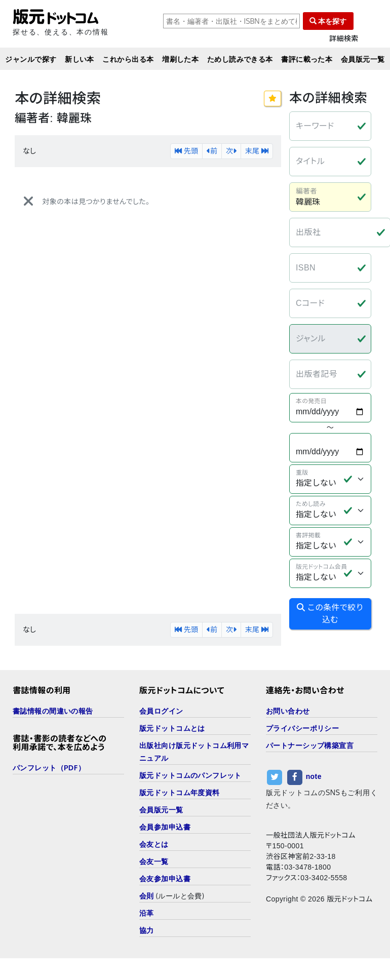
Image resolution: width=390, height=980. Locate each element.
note (314, 777)
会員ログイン (161, 711)
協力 (147, 930)
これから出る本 (128, 59)
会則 (147, 896)
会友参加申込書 (165, 878)
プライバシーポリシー (302, 728)
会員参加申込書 (165, 827)
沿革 (147, 913)
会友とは (154, 844)
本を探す (328, 21)
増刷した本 (180, 59)
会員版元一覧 (363, 59)
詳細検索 (344, 39)
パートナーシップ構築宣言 (310, 745)
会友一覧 (154, 861)
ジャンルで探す (31, 59)
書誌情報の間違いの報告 (53, 711)
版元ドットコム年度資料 (180, 792)
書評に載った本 (307, 59)
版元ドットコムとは (172, 728)
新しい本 (80, 59)
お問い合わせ (288, 711)
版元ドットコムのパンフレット (190, 775)
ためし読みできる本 (240, 59)
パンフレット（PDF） (49, 768)
